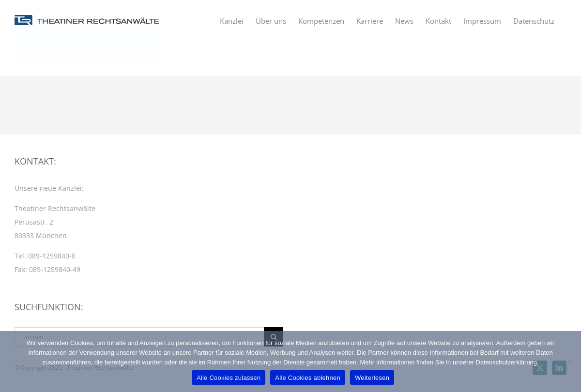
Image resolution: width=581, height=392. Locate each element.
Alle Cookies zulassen (229, 378)
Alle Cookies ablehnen (308, 378)
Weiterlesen (372, 378)
